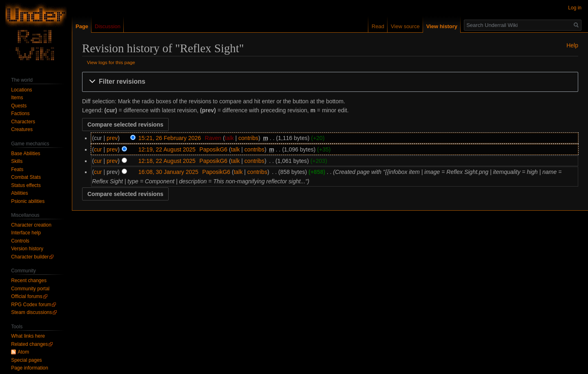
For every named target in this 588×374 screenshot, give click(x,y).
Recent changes (29, 280)
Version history (27, 249)
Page (82, 26)
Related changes (29, 344)
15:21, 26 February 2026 (170, 138)
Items (17, 98)
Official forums (27, 296)
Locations (21, 90)
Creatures (22, 129)
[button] (330, 82)
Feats (17, 169)
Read (378, 26)
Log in (575, 8)
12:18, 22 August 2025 (167, 161)
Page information (30, 368)
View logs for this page (111, 62)
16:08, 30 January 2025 (168, 172)
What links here (28, 336)
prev (112, 138)
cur (98, 149)
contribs (248, 138)
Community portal (30, 289)
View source (405, 26)
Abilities (19, 193)
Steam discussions (31, 312)
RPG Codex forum (31, 305)
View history (442, 26)
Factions (20, 114)
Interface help (26, 233)
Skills (17, 161)
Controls (20, 241)
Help (572, 45)
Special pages (26, 360)
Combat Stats (26, 177)
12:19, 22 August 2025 (167, 149)
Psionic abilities (28, 201)
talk (229, 138)
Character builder (30, 257)
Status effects (26, 185)
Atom (23, 352)
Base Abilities (26, 154)
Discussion (108, 26)
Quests (19, 106)
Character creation (31, 225)
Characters (23, 122)
